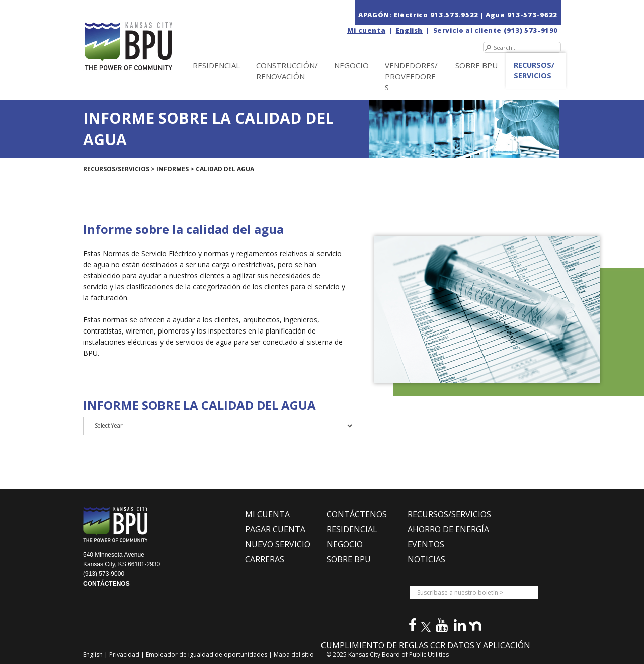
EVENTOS (426, 544)
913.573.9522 (454, 15)
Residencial (216, 65)
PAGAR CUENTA (275, 529)
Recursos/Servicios (534, 70)
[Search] (522, 47)
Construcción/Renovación (287, 71)
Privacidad (125, 655)
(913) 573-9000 (104, 574)
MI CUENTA (267, 514)
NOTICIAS (426, 559)
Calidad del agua (225, 169)
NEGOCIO (351, 65)
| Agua (493, 15)
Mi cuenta (366, 30)
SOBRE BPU (476, 65)
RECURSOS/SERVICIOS (449, 514)
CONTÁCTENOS (106, 584)
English (409, 30)
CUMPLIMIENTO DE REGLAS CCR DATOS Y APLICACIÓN (426, 645)
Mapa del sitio (294, 655)
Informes (173, 169)
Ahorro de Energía (448, 529)
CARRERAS (265, 559)
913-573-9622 (532, 15)
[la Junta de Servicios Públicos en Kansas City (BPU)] (150, 36)
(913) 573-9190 (531, 30)
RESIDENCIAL (352, 529)
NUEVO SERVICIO (278, 544)
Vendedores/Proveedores (411, 76)
